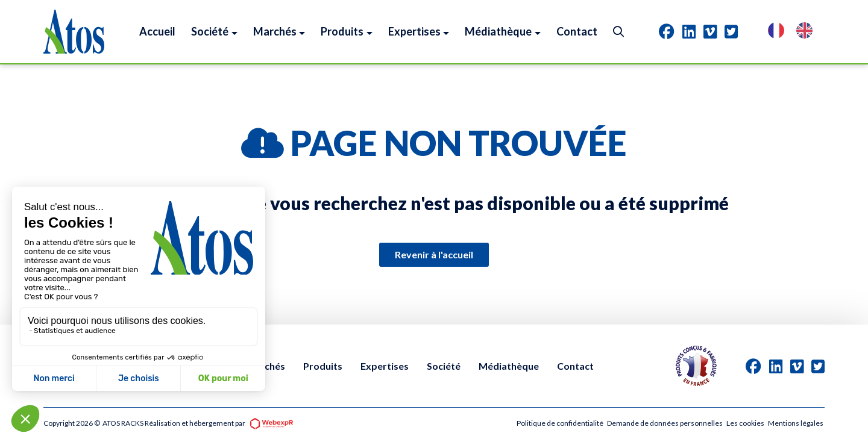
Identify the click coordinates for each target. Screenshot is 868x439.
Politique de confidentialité (560, 423)
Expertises (385, 366)
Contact (575, 366)
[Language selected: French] (796, 32)
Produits (323, 366)
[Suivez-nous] (667, 31)
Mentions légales (796, 423)
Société (444, 366)
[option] (807, 32)
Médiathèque (509, 366)
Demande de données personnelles (665, 423)
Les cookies (745, 423)
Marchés (266, 366)
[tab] (667, 31)
